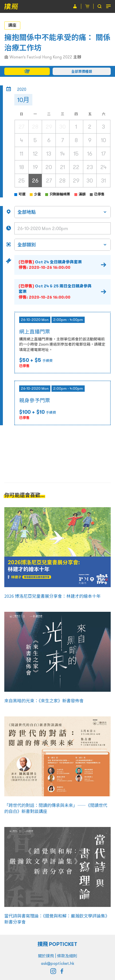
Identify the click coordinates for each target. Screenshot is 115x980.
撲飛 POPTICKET (58, 944)
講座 (12, 25)
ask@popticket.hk (57, 963)
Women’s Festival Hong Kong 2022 (41, 57)
